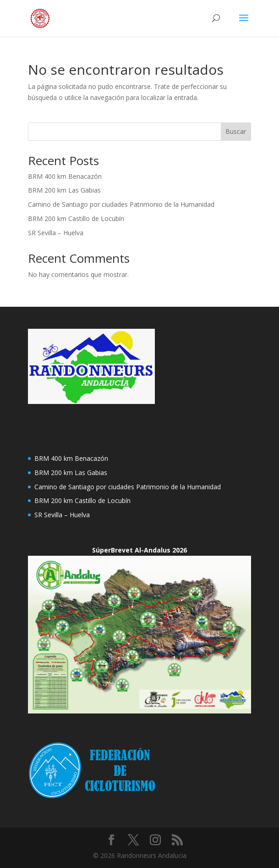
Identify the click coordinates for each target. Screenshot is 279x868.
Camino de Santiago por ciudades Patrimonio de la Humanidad (121, 204)
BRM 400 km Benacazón (65, 176)
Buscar (236, 131)
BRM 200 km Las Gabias (64, 190)
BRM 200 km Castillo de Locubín (76, 218)
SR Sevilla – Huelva (56, 233)
